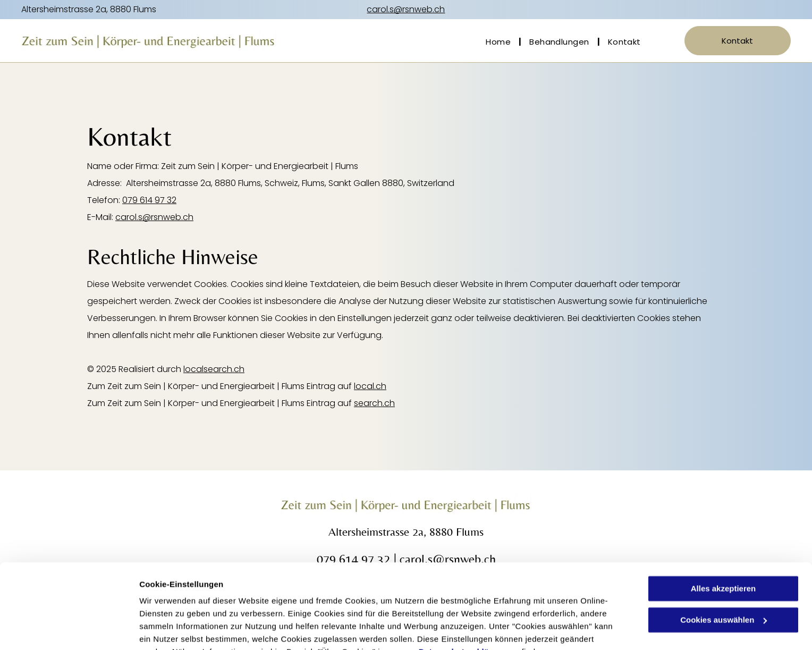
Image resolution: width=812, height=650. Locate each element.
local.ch (370, 386)
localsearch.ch (214, 369)
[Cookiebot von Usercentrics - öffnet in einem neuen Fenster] (69, 629)
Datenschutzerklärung (463, 600)
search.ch (374, 403)
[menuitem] (500, 42)
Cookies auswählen (177, 629)
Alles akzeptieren (724, 537)
